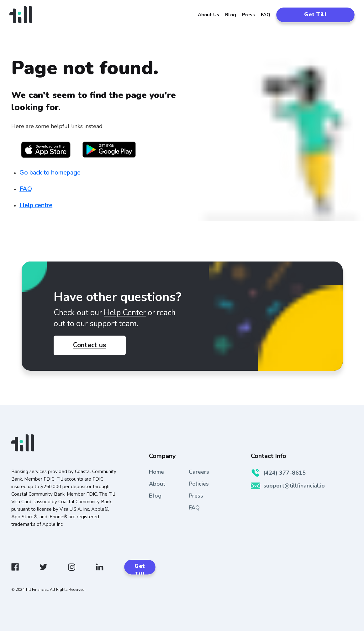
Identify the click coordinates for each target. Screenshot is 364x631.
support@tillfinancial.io (288, 486)
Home (156, 472)
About (157, 484)
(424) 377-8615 (278, 473)
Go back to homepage (50, 173)
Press (248, 15)
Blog (231, 15)
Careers (199, 472)
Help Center (125, 313)
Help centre (36, 205)
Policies (199, 484)
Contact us (90, 345)
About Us (208, 15)
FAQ (266, 15)
